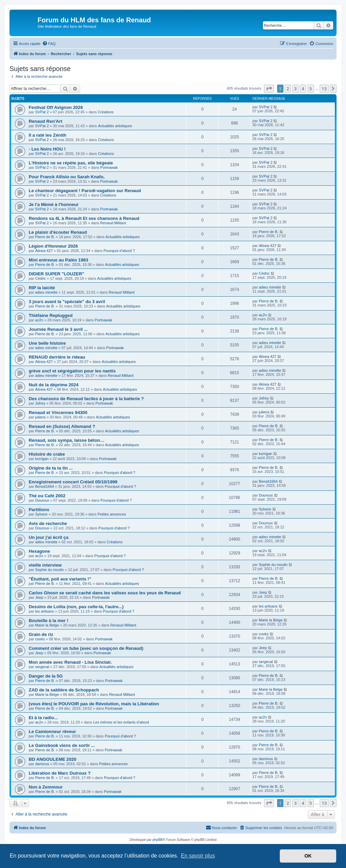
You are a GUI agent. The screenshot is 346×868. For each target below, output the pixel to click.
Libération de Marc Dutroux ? (60, 773)
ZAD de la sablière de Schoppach (64, 690)
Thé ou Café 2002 (47, 496)
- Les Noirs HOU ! (47, 149)
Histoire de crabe (47, 454)
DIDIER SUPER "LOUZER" (56, 274)
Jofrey (40, 403)
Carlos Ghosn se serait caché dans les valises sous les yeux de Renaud (105, 593)
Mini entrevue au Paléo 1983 (58, 260)
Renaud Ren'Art (45, 121)
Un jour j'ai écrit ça (48, 537)
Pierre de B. (45, 237)
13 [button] (324, 89)
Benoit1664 (45, 486)
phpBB (157, 840)
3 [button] (295, 89)
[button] (269, 89)
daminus (42, 764)
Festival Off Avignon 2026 (56, 107)
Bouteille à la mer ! (48, 621)
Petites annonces (112, 514)
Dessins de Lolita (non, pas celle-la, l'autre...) (76, 607)
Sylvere (41, 514)
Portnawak (109, 167)
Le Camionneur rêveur (52, 732)
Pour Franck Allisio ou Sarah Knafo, (67, 177)
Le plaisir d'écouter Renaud (58, 232)
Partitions (39, 510)
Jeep (39, 597)
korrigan (42, 459)
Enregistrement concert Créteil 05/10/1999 (73, 482)
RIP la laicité (42, 288)
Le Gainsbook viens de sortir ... (62, 745)
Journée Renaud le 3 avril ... (58, 329)
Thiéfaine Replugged (51, 315)
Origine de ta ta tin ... (51, 468)
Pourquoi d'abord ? (119, 251)
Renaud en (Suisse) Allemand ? (62, 426)
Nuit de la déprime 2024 (54, 385)
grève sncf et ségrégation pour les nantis (72, 371)
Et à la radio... (43, 718)
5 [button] (311, 89)
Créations (106, 112)
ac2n (39, 320)
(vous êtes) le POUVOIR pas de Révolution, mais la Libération (94, 704)
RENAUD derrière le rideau (57, 357)
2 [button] (288, 89)
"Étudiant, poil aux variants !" (60, 579)
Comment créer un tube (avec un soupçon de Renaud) (86, 648)
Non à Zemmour (46, 787)
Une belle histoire (47, 343)
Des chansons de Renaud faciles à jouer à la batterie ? (86, 399)
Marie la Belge (47, 625)
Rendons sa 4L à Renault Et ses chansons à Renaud (84, 218)
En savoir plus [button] (198, 856)
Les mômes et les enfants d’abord (121, 722)
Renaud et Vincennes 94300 (58, 413)
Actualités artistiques (115, 126)
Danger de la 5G (46, 676)
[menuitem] (49, 44)
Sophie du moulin (50, 570)
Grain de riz (41, 634)
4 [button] (303, 89)
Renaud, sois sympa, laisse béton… (67, 440)
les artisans (45, 611)
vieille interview (45, 565)
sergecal (42, 667)
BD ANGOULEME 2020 (53, 759)
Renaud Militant (113, 223)
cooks (40, 639)
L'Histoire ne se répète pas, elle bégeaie (71, 163)
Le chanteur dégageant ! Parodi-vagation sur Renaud (85, 191)
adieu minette (46, 292)
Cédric (41, 278)
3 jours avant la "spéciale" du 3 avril (67, 302)
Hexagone (39, 551)
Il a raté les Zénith (47, 135)
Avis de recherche (48, 523)
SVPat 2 (42, 112)
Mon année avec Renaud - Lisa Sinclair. (70, 662)
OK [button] (308, 856)
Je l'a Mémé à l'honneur (54, 204)
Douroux (42, 500)
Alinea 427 (44, 251)
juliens (40, 417)
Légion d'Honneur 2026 (53, 246)
